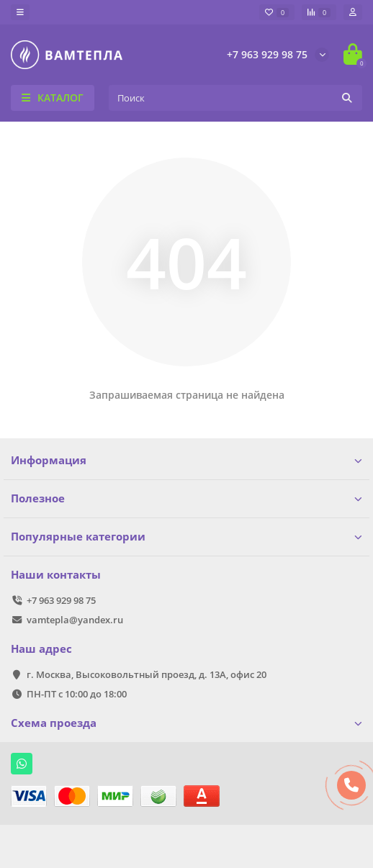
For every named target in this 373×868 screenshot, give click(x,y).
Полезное (186, 498)
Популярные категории (186, 537)
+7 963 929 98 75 (267, 54)
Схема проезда (186, 723)
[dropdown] (20, 12)
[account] (353, 12)
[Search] (235, 98)
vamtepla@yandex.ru (75, 620)
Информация (186, 460)
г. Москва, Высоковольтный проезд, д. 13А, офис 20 (147, 674)
